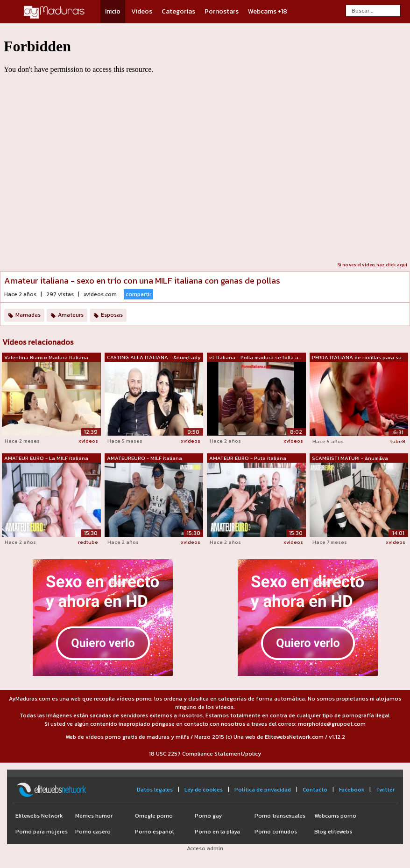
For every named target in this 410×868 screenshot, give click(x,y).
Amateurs (71, 315)
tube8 (398, 441)
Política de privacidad (263, 790)
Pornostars (222, 11)
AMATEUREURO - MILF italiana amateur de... (145, 458)
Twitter (385, 790)
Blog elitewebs (333, 832)
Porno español (154, 832)
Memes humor (94, 816)
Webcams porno (335, 816)
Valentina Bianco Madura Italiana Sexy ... (46, 358)
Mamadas (28, 315)
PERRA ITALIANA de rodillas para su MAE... (357, 358)
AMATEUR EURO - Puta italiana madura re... (248, 458)
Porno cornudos (276, 832)
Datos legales (155, 790)
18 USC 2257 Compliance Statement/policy (205, 754)
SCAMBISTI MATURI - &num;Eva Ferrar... (350, 458)
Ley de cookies (204, 790)
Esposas (112, 315)
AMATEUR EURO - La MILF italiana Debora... (46, 458)
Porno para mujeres (42, 832)
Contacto (315, 790)
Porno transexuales (280, 816)
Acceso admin (205, 848)
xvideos (88, 441)
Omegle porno (154, 816)
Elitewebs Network (39, 816)
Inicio (113, 11)
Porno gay (208, 816)
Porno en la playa (217, 832)
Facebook (352, 790)
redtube (88, 542)
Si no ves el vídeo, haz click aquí (372, 265)
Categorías (178, 11)
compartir (138, 294)
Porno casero (93, 832)
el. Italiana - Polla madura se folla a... (255, 357)
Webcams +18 (268, 11)
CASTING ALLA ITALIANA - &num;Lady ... (154, 358)
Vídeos (142, 11)
